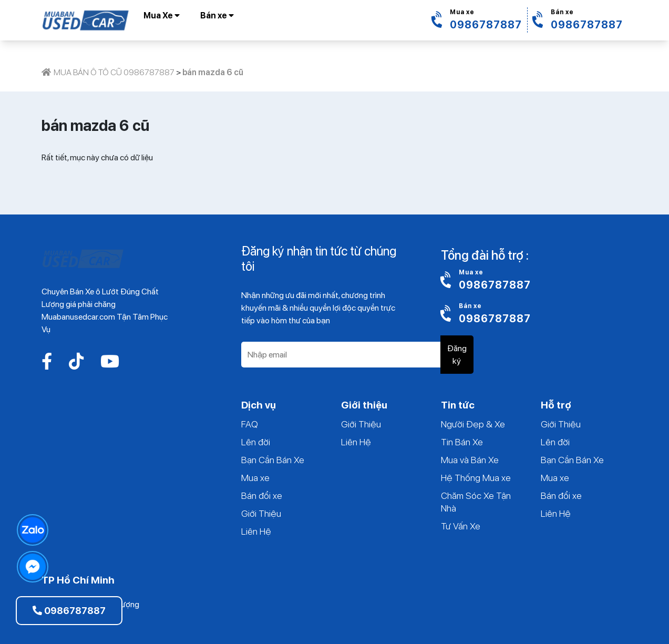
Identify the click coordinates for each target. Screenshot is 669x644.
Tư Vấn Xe (461, 526)
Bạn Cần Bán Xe (273, 460)
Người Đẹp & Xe (473, 424)
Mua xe (255, 478)
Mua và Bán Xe (470, 460)
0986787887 (69, 611)
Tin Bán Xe (462, 442)
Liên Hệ (256, 531)
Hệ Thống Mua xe (476, 478)
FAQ (250, 424)
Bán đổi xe (262, 495)
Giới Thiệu (261, 513)
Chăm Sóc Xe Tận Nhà (476, 502)
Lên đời (256, 442)
